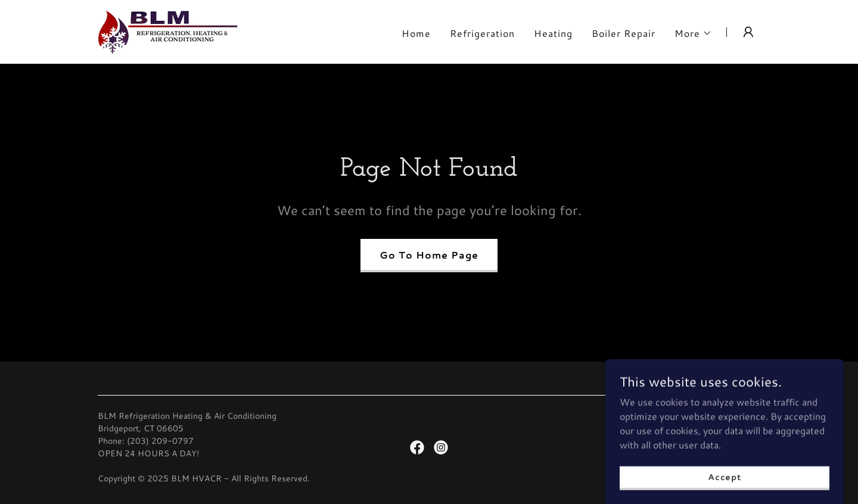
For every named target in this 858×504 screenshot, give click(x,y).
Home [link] (416, 33)
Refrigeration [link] (482, 33)
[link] (168, 30)
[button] (693, 33)
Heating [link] (553, 33)
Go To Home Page (429, 255)
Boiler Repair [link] (624, 33)
